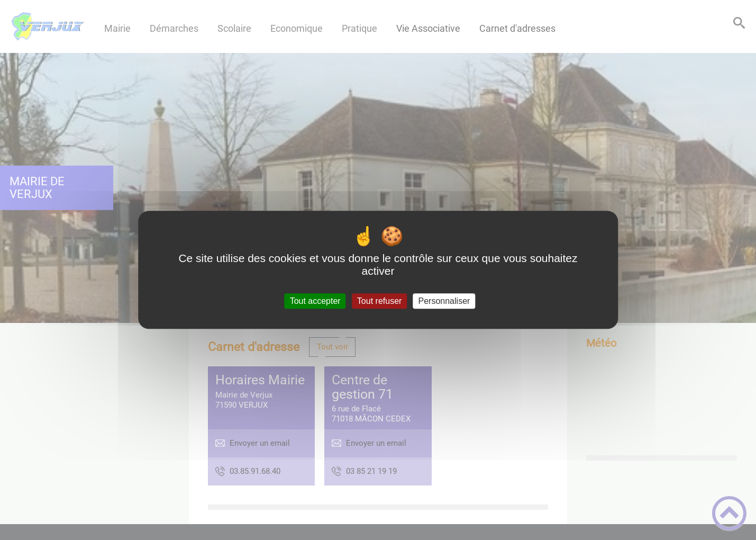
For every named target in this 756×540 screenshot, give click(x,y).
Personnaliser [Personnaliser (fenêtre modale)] (444, 301)
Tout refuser (379, 301)
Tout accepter (315, 301)
